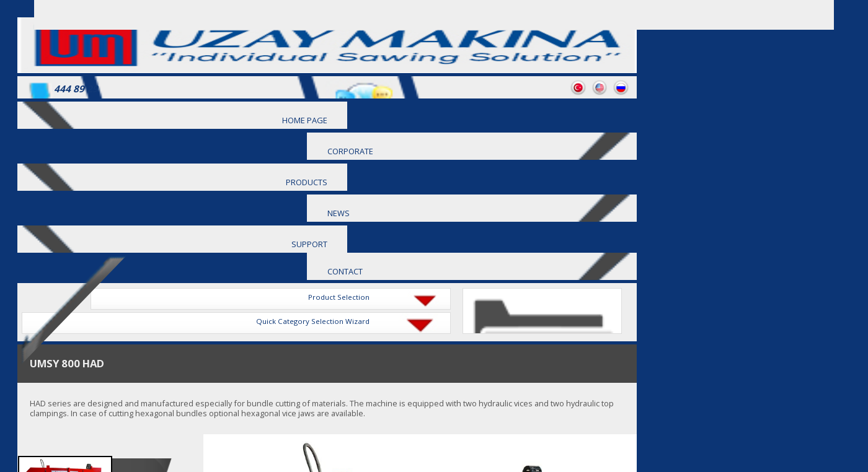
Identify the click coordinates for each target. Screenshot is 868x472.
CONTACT (345, 271)
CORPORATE (350, 151)
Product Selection (339, 297)
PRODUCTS (307, 182)
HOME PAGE (305, 120)
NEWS (339, 213)
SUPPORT (309, 244)
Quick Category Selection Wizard (313, 321)
